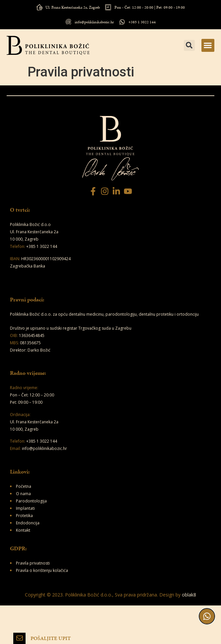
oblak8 (189, 595)
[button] (208, 45)
